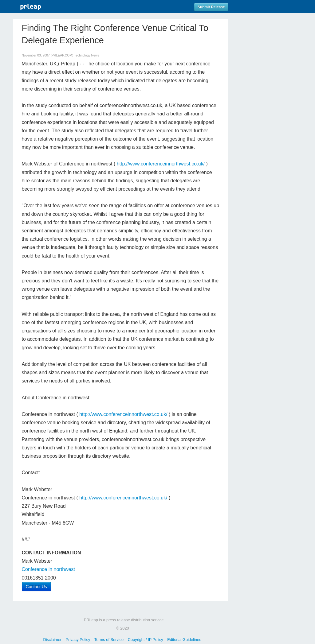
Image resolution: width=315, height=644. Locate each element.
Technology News (87, 55)
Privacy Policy (78, 640)
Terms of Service (109, 640)
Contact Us (36, 587)
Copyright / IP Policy (146, 640)
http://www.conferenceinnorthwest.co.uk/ (161, 164)
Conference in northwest (48, 569)
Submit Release (211, 7)
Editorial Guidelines (184, 640)
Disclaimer (52, 640)
